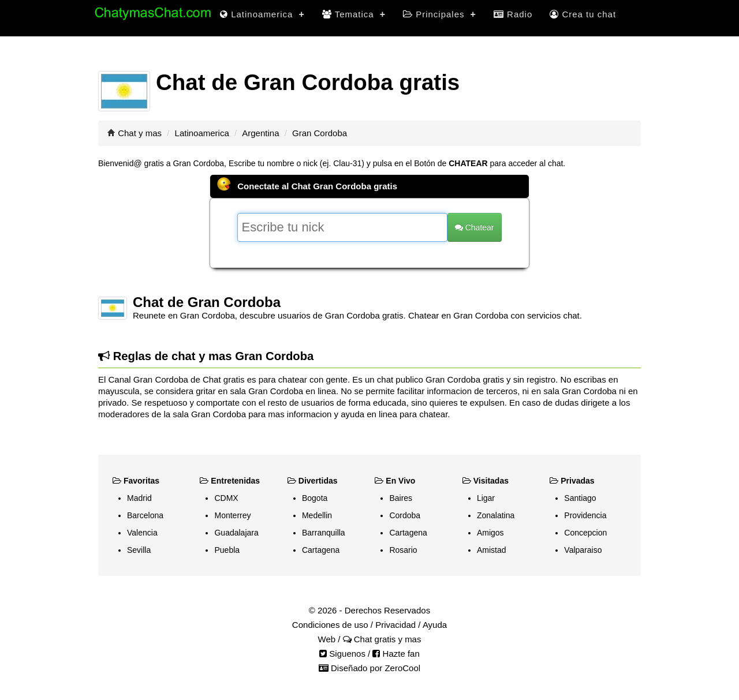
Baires (401, 498)
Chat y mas (140, 133)
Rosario (403, 550)
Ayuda (435, 625)
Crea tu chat (583, 14)
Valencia (142, 533)
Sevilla (139, 550)
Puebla (227, 550)
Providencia (585, 515)
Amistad (492, 550)
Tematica (354, 14)
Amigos (490, 533)
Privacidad (395, 625)
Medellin (317, 515)
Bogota (315, 498)
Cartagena (321, 550)
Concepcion (585, 533)
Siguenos (342, 654)
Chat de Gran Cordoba (207, 302)
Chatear (475, 227)
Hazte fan (396, 654)
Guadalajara (236, 533)
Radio (513, 14)
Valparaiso (583, 550)
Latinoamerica (262, 14)
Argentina (260, 133)
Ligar (486, 498)
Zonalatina (496, 515)
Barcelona (145, 515)
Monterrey (232, 515)
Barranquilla (324, 533)
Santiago (580, 498)
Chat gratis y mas (382, 639)
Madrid (139, 498)
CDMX (226, 498)
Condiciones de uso (330, 625)
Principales (440, 14)
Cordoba (405, 515)
